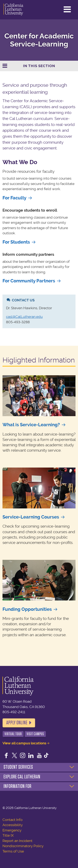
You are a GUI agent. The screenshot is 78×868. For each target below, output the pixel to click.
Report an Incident (17, 841)
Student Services (18, 767)
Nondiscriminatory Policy (23, 846)
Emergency (12, 830)
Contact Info (12, 820)
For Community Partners (29, 281)
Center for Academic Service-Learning (39, 40)
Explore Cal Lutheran (22, 777)
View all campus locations (24, 743)
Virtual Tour (13, 734)
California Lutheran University (13, 10)
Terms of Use (13, 851)
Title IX (8, 835)
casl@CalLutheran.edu (24, 317)
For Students (16, 242)
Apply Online (17, 723)
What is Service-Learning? (31, 425)
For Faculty (14, 198)
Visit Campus (35, 734)
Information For (17, 786)
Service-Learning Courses (31, 517)
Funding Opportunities (27, 609)
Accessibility (13, 825)
